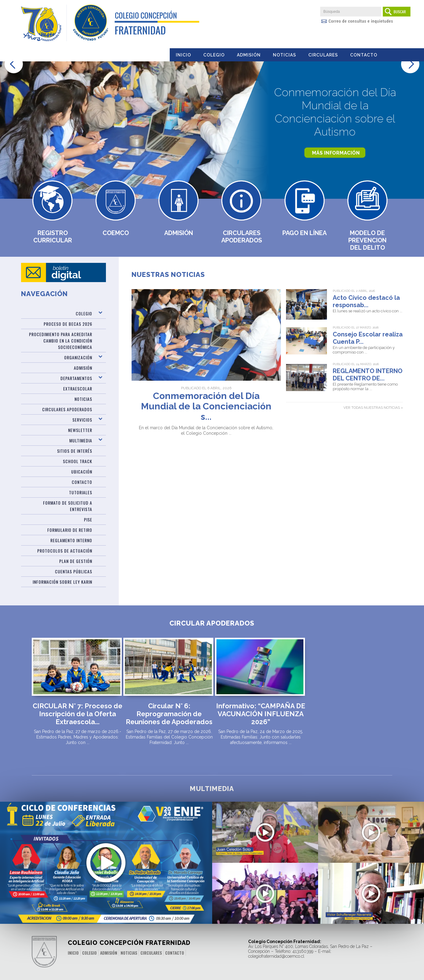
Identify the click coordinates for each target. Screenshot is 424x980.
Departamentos (76, 378)
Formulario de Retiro (70, 530)
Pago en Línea (304, 233)
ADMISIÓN (83, 368)
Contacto (364, 55)
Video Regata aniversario (265, 836)
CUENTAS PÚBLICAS (74, 571)
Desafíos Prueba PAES (371, 833)
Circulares (323, 55)
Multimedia (81, 440)
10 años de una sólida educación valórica (265, 897)
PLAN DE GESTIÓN (76, 561)
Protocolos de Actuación (65, 551)
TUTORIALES (81, 492)
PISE (88, 519)
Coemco (116, 233)
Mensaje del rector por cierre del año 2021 (371, 897)
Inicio (183, 55)
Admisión (249, 55)
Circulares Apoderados (242, 237)
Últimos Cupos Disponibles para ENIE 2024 (106, 853)
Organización (78, 357)
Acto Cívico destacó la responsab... (366, 301)
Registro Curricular (53, 237)
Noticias (284, 55)
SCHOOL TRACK (78, 461)
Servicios (82, 420)
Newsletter (80, 430)
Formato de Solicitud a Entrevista (68, 506)
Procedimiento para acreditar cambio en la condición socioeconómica (61, 341)
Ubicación (82, 472)
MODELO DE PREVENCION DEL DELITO (367, 240)
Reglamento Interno (71, 540)
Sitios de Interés (75, 451)
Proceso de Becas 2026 (68, 324)
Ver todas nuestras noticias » (373, 408)
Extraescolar (78, 388)
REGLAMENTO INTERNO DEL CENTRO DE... (368, 375)
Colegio (214, 55)
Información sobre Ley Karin (62, 582)
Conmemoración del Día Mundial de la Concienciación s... (206, 406)
